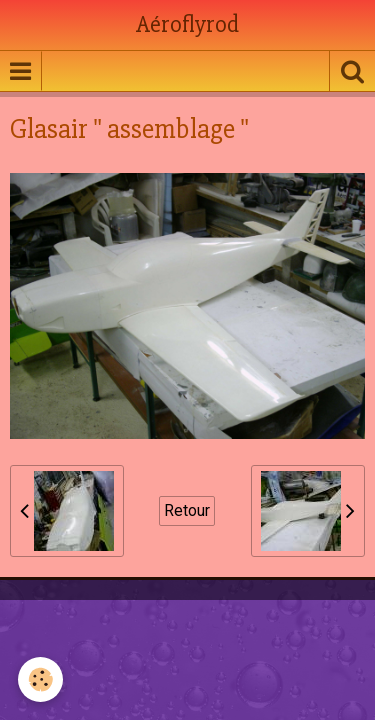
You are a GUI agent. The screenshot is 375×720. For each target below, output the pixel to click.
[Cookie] (40, 679)
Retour (187, 510)
